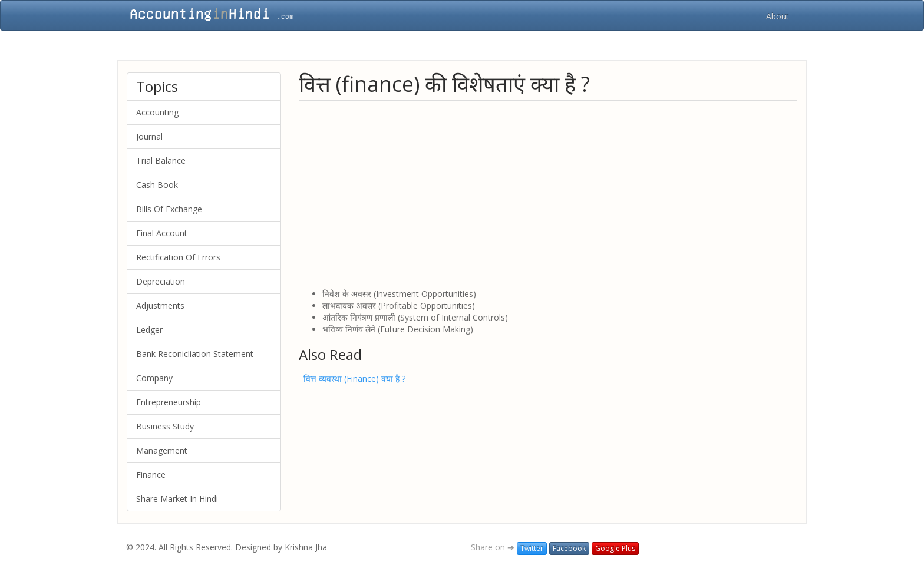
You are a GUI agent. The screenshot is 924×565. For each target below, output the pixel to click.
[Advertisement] (548, 194)
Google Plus (615, 548)
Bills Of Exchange (169, 209)
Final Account (162, 233)
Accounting (157, 112)
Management (162, 450)
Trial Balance (161, 161)
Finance (151, 475)
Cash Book (157, 185)
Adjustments (160, 305)
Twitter (532, 548)
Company (154, 378)
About (778, 16)
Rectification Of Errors (178, 257)
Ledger (149, 330)
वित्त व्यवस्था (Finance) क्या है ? (354, 379)
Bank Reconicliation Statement (195, 354)
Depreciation (161, 281)
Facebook (569, 548)
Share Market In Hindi (177, 499)
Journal (149, 136)
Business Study (165, 426)
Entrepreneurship (169, 402)
